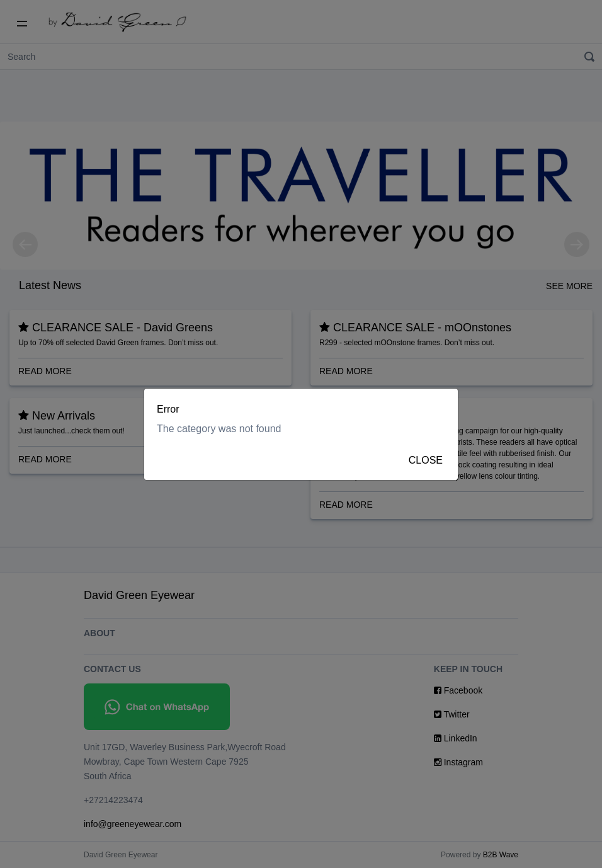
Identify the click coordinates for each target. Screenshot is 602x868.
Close (426, 460)
